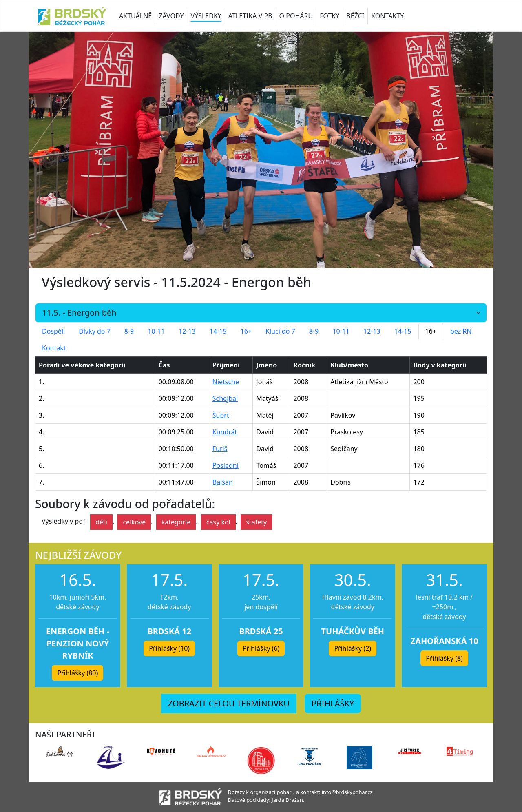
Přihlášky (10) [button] (169, 648)
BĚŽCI (355, 16)
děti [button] (101, 522)
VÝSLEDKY (206, 16)
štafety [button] (256, 522)
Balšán (223, 482)
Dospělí (53, 331)
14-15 (218, 331)
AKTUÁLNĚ (135, 16)
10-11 (156, 331)
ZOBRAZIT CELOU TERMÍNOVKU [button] (229, 703)
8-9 (129, 331)
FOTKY (330, 16)
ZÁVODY (171, 16)
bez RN (461, 331)
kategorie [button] (176, 522)
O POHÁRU (296, 16)
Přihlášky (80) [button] (77, 673)
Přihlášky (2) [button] (353, 648)
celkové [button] (134, 522)
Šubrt (221, 415)
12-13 (187, 331)
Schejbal (225, 398)
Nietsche (226, 382)
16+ (246, 331)
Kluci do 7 (280, 331)
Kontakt (54, 348)
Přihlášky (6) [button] (261, 648)
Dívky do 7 (95, 331)
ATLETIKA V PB (250, 16)
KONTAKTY (387, 16)
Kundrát (225, 432)
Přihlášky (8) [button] (444, 658)
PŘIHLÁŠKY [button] (333, 703)
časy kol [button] (218, 522)
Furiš (220, 449)
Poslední (226, 465)
